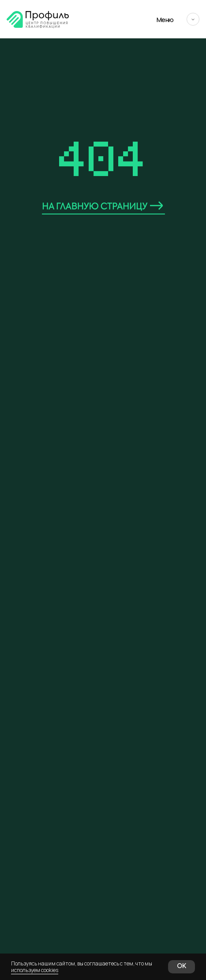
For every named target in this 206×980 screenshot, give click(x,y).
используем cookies (35, 970)
